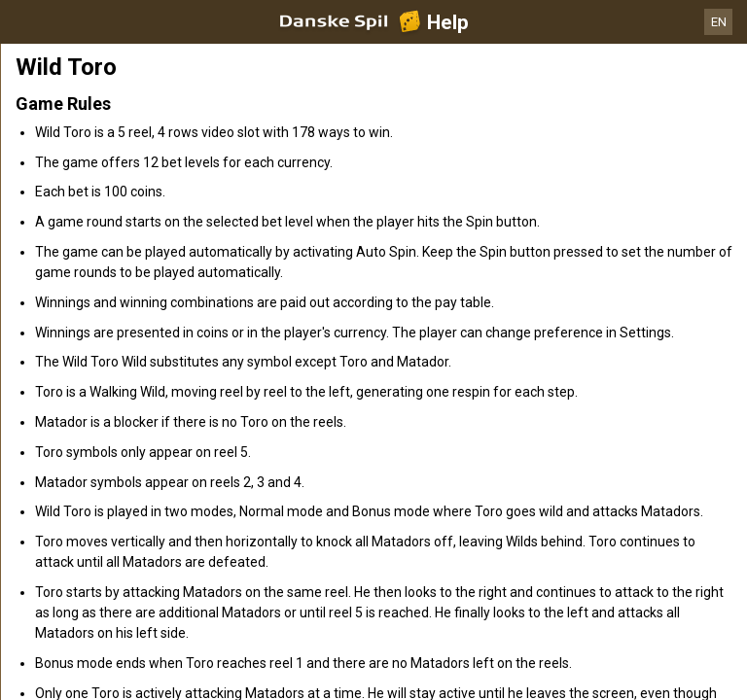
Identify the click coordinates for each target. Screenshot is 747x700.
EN (719, 22)
